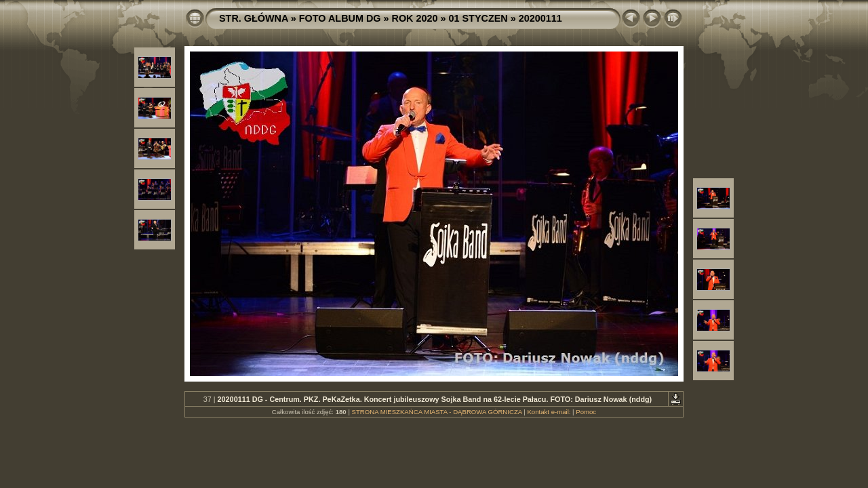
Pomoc (586, 412)
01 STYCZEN (478, 18)
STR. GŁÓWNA (254, 18)
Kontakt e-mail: (549, 412)
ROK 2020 (415, 18)
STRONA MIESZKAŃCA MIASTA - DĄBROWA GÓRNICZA (437, 412)
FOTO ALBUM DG (340, 18)
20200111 (540, 18)
